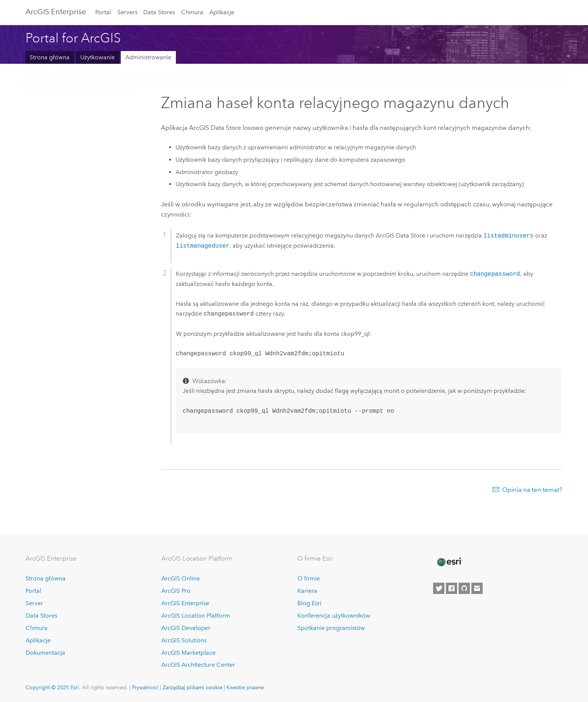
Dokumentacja (45, 653)
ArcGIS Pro (176, 591)
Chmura (192, 12)
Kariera (307, 591)
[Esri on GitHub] (464, 588)
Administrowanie (148, 57)
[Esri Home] (449, 562)
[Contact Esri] (477, 588)
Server (34, 603)
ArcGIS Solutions (184, 640)
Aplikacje (222, 12)
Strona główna (50, 57)
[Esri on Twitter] (439, 588)
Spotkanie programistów (331, 628)
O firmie (309, 578)
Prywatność (145, 687)
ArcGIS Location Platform (196, 616)
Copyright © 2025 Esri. (53, 687)
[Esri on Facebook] (451, 588)
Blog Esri (309, 603)
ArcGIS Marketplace (188, 653)
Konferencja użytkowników (334, 616)
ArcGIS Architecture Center (198, 665)
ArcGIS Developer (186, 628)
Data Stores (159, 12)
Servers (127, 12)
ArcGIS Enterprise (56, 12)
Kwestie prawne (245, 687)
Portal (103, 12)
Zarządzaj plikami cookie (193, 687)
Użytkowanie (97, 57)
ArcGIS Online (181, 578)
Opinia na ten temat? (532, 490)
